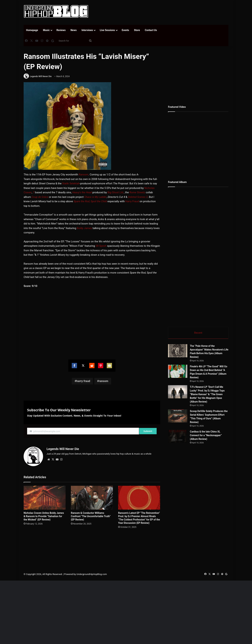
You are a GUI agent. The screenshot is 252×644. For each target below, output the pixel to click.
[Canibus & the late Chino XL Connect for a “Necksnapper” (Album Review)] (187, 454)
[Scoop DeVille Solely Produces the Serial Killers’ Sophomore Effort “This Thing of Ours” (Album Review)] (187, 422)
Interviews (87, 30)
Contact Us (151, 30)
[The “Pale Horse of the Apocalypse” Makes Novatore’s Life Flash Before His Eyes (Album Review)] (178, 351)
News (74, 30)
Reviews (61, 30)
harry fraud (83, 381)
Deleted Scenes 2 (138, 197)
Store (137, 30)
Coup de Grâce (40, 197)
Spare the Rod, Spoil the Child (90, 201)
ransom (103, 381)
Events (125, 30)
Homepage (32, 30)
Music (46, 30)
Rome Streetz (137, 192)
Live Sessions (107, 30)
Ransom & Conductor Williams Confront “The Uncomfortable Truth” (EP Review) (91, 516)
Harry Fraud (132, 201)
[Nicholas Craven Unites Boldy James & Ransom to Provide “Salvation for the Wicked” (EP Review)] (45, 498)
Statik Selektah (71, 183)
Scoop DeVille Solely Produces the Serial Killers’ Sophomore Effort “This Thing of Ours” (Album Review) (218, 422)
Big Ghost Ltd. (116, 192)
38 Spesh (101, 246)
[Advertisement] (161, 11)
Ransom (84, 175)
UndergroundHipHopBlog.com (92, 597)
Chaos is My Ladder (95, 197)
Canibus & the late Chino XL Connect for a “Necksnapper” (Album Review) (218, 450)
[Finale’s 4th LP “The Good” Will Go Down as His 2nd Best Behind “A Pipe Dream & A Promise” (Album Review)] (178, 371)
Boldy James (84, 228)
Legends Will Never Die (41, 76)
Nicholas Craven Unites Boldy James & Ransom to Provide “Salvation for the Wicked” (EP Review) (44, 516)
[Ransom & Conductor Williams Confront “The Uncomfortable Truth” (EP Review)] (92, 498)
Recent (198, 333)
